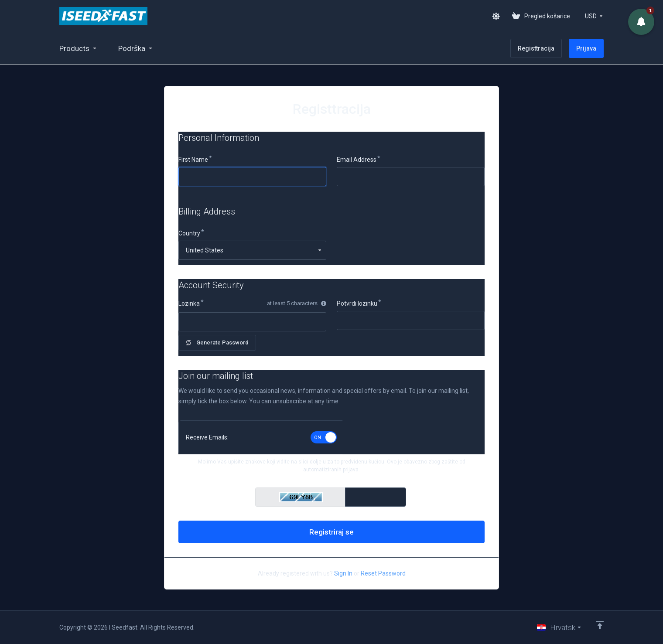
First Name (193, 160)
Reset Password (383, 573)
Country (189, 233)
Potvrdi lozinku (357, 303)
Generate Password (217, 342)
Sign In (343, 573)
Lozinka (189, 303)
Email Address (357, 160)
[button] (641, 22)
